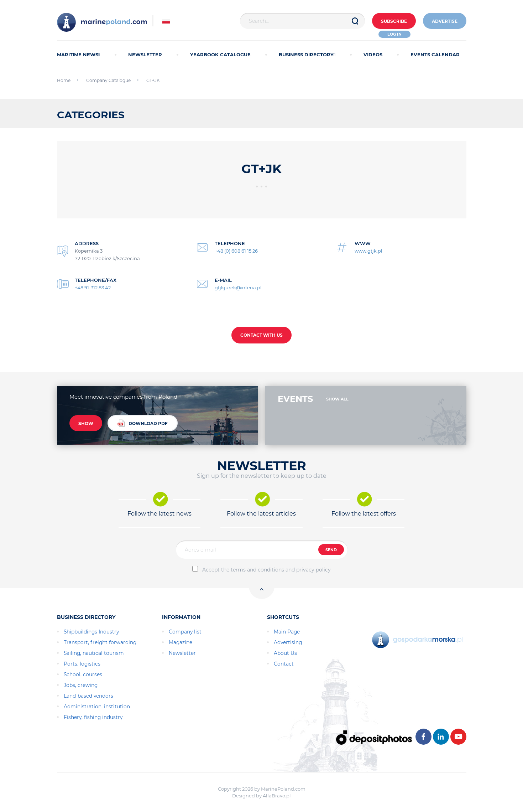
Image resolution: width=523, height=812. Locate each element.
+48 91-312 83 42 (93, 288)
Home (64, 80)
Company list (185, 632)
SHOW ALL (337, 399)
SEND (331, 550)
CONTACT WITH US (261, 335)
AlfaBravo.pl (277, 796)
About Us (285, 653)
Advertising (288, 642)
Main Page (287, 632)
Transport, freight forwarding (100, 642)
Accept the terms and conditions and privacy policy (266, 570)
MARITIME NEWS (79, 55)
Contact (284, 664)
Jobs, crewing (81, 685)
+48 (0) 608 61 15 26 (236, 251)
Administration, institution (97, 707)
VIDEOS (373, 55)
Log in (394, 34)
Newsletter (182, 653)
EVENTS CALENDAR (435, 55)
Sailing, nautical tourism (94, 653)
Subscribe (394, 21)
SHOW (86, 423)
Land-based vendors (88, 696)
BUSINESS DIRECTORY (307, 55)
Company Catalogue (108, 80)
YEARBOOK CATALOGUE (220, 55)
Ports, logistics (82, 664)
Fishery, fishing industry (93, 717)
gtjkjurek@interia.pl (238, 288)
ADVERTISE (445, 21)
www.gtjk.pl (368, 251)
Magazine (181, 642)
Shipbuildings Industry (91, 632)
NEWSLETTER (145, 55)
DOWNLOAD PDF (143, 423)
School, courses (83, 674)
